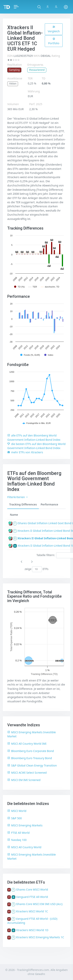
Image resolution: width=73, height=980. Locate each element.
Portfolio (54, 41)
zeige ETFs (36, 569)
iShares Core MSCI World (32, 889)
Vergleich (54, 29)
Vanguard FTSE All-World (32, 897)
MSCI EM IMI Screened (24, 780)
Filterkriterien (18, 497)
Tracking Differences (23, 504)
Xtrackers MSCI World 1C (32, 911)
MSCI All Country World (24, 847)
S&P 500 (15, 818)
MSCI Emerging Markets (25, 825)
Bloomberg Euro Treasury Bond (30, 758)
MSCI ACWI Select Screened (27, 773)
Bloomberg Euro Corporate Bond (31, 751)
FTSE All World (18, 833)
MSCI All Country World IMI (27, 744)
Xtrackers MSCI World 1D (32, 930)
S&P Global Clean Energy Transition (32, 765)
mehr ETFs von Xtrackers (25, 452)
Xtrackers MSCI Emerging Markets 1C (40, 937)
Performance (49, 504)
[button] (39, 7)
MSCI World (17, 811)
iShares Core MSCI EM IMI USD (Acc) (39, 904)
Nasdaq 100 (17, 840)
